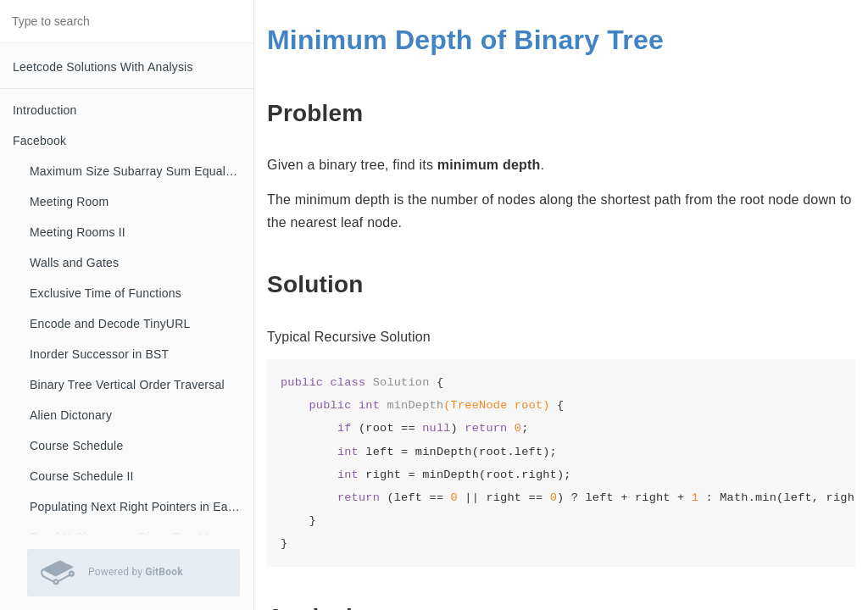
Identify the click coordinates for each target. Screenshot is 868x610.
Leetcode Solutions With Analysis (103, 67)
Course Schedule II (82, 476)
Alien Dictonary (71, 415)
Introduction (45, 110)
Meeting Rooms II (78, 232)
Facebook (39, 141)
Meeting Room (69, 202)
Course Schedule (76, 446)
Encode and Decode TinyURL (110, 324)
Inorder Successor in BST (99, 354)
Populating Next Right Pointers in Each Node (142, 507)
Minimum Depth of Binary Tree (465, 40)
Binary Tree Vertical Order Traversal (127, 385)
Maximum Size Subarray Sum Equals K (136, 171)
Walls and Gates (74, 263)
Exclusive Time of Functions (106, 293)
